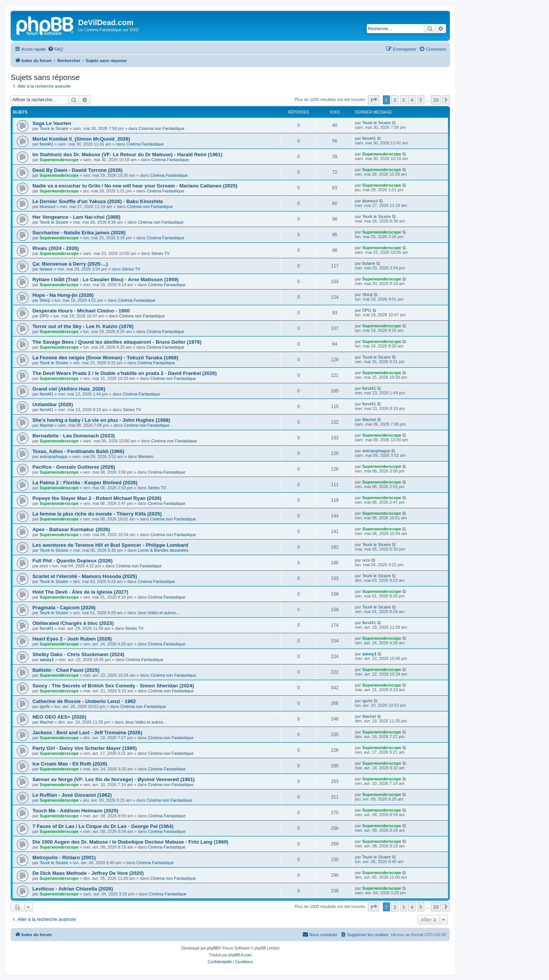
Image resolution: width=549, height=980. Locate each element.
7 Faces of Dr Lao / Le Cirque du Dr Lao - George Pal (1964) (103, 826)
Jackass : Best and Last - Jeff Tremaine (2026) (87, 733)
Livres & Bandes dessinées (163, 550)
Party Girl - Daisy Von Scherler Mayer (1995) (85, 748)
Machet (47, 425)
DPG (44, 316)
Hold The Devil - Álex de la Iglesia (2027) (80, 592)
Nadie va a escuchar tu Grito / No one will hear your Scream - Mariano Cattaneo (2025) (135, 186)
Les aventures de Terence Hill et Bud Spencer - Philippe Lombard (110, 545)
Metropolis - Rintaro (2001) (64, 857)
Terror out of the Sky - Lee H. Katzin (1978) (83, 326)
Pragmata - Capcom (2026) (64, 608)
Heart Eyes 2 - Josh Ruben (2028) (72, 639)
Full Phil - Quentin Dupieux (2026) (72, 561)
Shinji (45, 300)
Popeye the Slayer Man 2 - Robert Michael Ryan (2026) (97, 498)
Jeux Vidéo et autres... (158, 613)
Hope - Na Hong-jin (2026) (63, 295)
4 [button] (412, 100)
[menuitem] (55, 49)
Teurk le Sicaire (54, 128)
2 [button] (395, 100)
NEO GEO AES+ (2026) (59, 717)
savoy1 (47, 660)
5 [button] (421, 100)
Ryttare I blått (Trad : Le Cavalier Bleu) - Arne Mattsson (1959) (106, 279)
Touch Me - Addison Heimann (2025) (75, 811)
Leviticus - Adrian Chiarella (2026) (73, 889)
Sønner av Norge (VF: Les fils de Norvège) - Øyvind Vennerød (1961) (114, 779)
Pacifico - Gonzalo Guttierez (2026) (74, 467)
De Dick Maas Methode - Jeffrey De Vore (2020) (88, 873)
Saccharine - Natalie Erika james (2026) (79, 233)
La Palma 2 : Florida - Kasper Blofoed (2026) (85, 483)
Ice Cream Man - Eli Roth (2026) (70, 764)
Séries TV (161, 253)
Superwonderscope (59, 160)
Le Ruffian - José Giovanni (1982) (72, 795)
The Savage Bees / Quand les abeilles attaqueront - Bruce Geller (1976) (117, 342)
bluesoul (47, 207)
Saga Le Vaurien (52, 123)
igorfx (45, 706)
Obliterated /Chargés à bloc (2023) (73, 623)
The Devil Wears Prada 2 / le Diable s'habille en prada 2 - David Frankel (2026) (125, 373)
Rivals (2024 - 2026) (56, 248)
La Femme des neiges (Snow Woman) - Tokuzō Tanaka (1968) (105, 358)
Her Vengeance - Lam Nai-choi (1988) (76, 217)
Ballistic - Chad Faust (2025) (66, 670)
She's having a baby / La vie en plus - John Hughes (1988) (101, 420)
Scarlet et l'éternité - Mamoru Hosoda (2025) (85, 576)
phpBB (213, 948)
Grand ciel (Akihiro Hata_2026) (69, 389)
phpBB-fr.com (240, 955)
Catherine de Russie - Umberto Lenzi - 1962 (84, 701)
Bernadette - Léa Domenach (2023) (74, 436)
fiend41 (47, 144)
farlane (46, 269)
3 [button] (404, 100)
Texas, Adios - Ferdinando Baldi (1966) (78, 451)
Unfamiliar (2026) (53, 404)
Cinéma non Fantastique (162, 128)
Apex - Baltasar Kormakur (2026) (71, 529)
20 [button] (436, 100)
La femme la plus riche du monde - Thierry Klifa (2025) (97, 514)
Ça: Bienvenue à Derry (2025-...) (70, 264)
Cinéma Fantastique (145, 144)
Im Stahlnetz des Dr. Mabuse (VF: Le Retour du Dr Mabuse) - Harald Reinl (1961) (127, 155)
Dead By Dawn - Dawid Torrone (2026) (77, 170)
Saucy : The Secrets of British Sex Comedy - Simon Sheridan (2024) (113, 686)
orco (44, 566)
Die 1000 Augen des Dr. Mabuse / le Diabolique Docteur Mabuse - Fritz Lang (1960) (130, 842)
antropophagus (54, 456)
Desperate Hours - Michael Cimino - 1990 (81, 311)
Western (146, 456)
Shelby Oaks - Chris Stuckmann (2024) (78, 654)
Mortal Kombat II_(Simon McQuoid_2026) (81, 139)
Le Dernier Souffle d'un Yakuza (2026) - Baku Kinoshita (98, 201)
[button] (374, 100)
